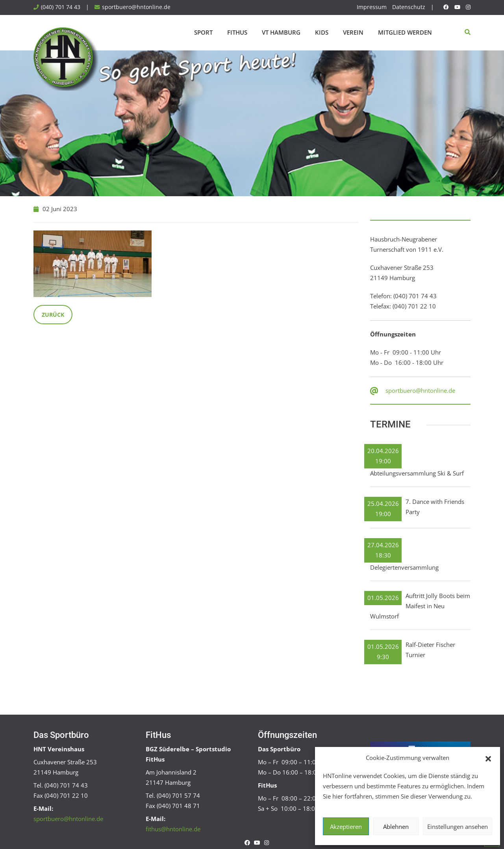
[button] (488, 758)
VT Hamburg (281, 32)
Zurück (53, 315)
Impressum (372, 7)
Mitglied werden (405, 32)
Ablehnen (396, 827)
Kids (322, 32)
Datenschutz (409, 7)
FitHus (237, 32)
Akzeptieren (346, 827)
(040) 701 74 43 (61, 7)
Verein (353, 32)
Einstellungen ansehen (458, 827)
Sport (203, 32)
